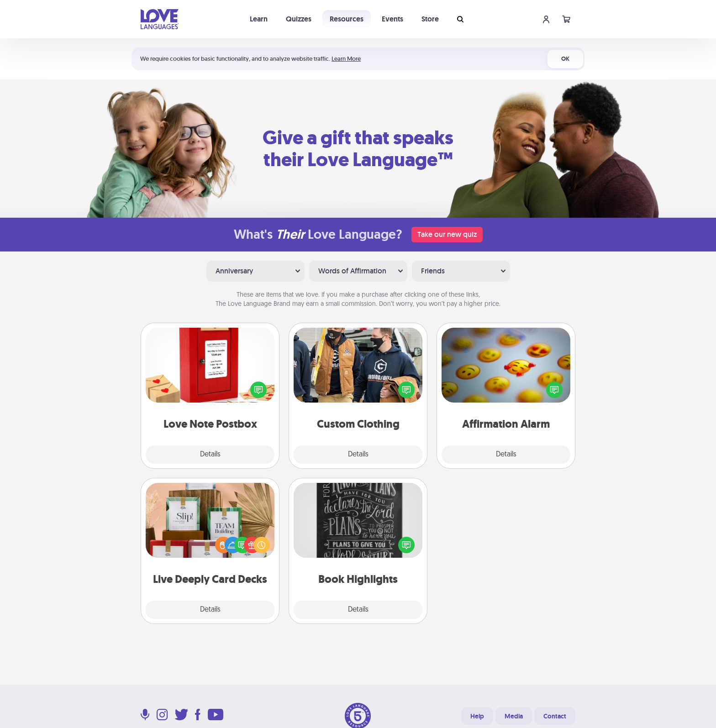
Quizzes (299, 19)
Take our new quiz (447, 234)
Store (430, 19)
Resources (347, 19)
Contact (555, 716)
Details (210, 455)
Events (392, 19)
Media (514, 716)
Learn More (346, 59)
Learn (259, 19)
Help (477, 716)
